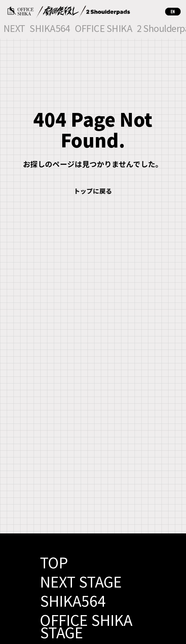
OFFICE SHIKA (104, 29)
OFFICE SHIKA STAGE (86, 626)
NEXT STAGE (81, 581)
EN (173, 12)
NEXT (14, 29)
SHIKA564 (50, 29)
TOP (54, 562)
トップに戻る (93, 191)
